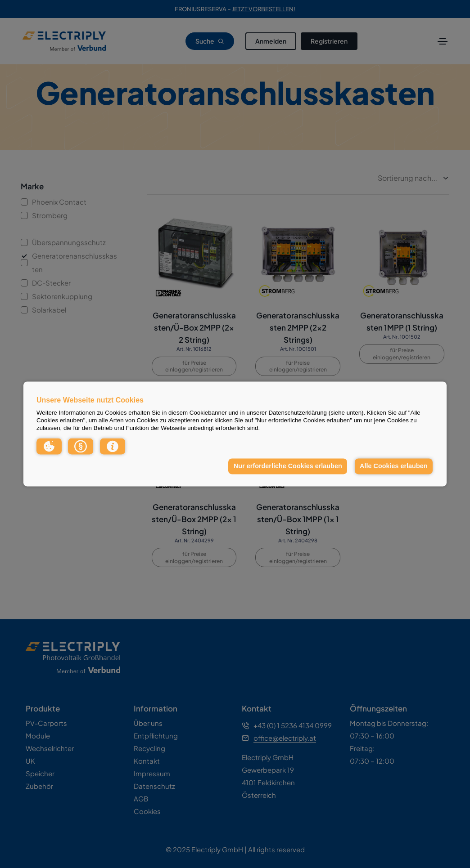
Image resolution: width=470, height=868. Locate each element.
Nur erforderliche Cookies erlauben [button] (288, 466)
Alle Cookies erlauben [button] (393, 466)
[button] (49, 446)
